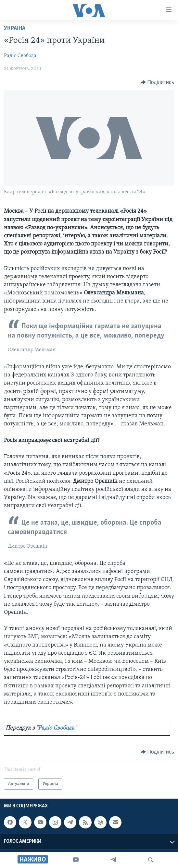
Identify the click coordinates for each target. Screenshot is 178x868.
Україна (15, 28)
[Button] (157, 82)
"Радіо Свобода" (56, 728)
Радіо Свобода (20, 56)
